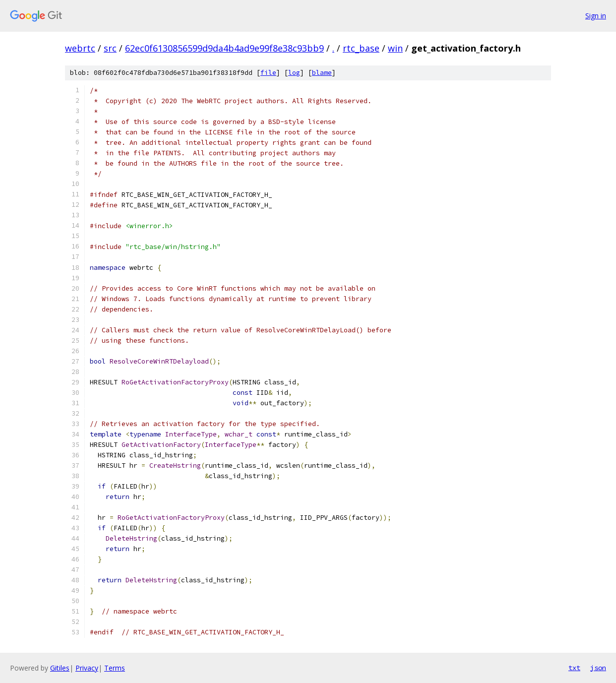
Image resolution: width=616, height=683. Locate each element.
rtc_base (361, 48)
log (294, 73)
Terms (115, 668)
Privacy (87, 668)
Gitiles (60, 668)
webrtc (80, 48)
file (268, 73)
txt (574, 668)
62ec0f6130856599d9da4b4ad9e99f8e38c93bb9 (224, 48)
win (395, 48)
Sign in (596, 16)
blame (322, 73)
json (598, 668)
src (110, 48)
